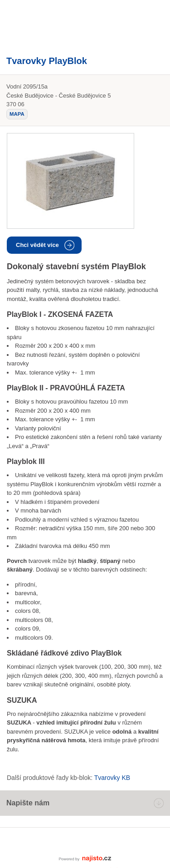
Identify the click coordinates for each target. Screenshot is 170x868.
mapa (17, 114)
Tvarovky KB (112, 778)
